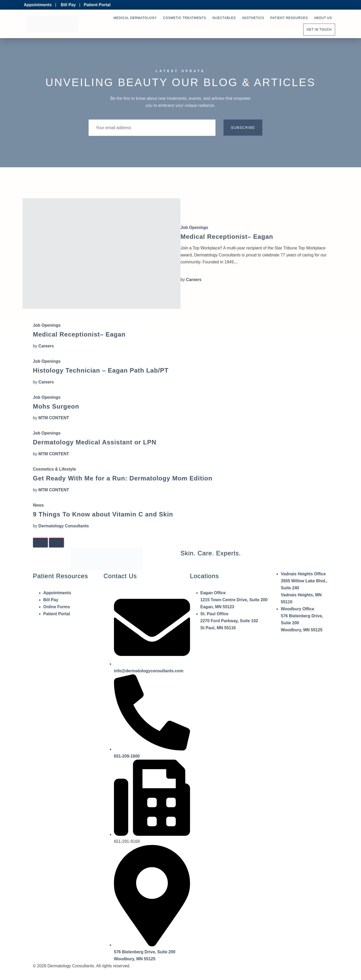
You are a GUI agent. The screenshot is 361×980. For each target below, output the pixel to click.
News (38, 505)
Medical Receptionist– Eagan (227, 237)
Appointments (38, 5)
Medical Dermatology (135, 18)
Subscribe (243, 128)
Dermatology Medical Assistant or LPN (95, 442)
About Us (323, 18)
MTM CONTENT (54, 418)
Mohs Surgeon (56, 406)
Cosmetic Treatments (185, 18)
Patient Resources (289, 18)
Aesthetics (253, 18)
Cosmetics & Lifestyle (54, 469)
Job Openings (194, 227)
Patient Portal (97, 5)
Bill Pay (68, 5)
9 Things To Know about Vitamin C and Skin (103, 514)
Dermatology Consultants (64, 526)
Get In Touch (319, 30)
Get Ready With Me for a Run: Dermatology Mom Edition (123, 478)
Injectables (224, 18)
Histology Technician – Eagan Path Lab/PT (101, 370)
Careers (194, 280)
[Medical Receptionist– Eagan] (102, 254)
